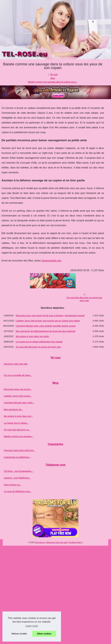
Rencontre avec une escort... (18, 389)
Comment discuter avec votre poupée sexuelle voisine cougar (46, 326)
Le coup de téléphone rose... (18, 491)
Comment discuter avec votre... (19, 403)
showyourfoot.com (51, 261)
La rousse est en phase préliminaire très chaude (39, 342)
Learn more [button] (32, 626)
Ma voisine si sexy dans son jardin (32, 336)
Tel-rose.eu (40, 542)
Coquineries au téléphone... (17, 457)
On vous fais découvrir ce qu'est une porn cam (84, 299)
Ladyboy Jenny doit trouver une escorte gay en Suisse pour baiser (48, 321)
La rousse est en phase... (16, 423)
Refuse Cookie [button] (19, 634)
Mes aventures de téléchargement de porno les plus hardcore (46, 331)
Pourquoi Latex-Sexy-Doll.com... (20, 450)
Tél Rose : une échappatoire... (19, 471)
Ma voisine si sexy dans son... (18, 416)
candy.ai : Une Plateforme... (17, 478)
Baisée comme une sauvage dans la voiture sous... (53, 82)
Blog (53, 78)
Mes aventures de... (13, 409)
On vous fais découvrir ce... (17, 430)
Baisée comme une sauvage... (19, 436)
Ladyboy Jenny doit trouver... (18, 396)
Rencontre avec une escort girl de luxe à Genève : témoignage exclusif (50, 316)
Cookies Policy (75, 542)
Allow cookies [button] (44, 634)
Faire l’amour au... (13, 485)
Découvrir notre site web (16, 364)
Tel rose (54, 74)
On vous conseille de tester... (18, 375)
